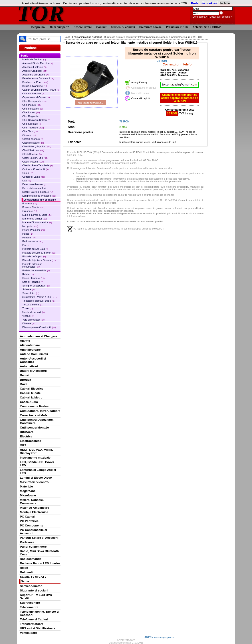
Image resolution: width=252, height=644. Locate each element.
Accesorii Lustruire (34, 67)
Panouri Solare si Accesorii (39, 538)
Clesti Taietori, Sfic (35, 158)
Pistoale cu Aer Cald (35, 249)
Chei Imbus (31, 112)
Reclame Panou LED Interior (40, 563)
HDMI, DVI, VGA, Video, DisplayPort (36, 451)
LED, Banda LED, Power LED (37, 464)
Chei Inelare (32, 105)
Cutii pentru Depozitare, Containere (37, 421)
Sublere (29, 289)
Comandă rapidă (140, 98)
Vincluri (28, 316)
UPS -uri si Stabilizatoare (38, 628)
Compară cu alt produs (144, 88)
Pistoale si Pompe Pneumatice (32, 265)
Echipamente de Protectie (39, 196)
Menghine (30, 226)
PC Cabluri (28, 517)
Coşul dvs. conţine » (221, 17)
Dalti (27, 181)
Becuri (25, 375)
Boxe (24, 384)
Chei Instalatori (33, 109)
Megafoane (28, 491)
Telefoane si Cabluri (34, 619)
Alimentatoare (30, 345)
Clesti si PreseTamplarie (38, 165)
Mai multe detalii (140, 93)
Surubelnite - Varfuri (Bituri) (40, 297)
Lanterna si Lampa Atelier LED (38, 471)
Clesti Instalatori (33, 143)
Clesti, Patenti (33, 162)
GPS (23, 445)
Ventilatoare (28, 633)
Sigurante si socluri (34, 590)
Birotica (26, 380)
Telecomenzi (29, 607)
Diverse (28, 323)
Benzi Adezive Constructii (38, 78)
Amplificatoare (30, 350)
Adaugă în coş (139, 82)
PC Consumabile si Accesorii (34, 532)
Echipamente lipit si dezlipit (40, 200)
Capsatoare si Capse (36, 97)
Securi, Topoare (34, 278)
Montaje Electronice (34, 512)
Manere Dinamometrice (37, 222)
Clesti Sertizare (33, 150)
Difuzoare (27, 432)
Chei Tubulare (33, 128)
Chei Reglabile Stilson (36, 120)
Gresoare (30, 211)
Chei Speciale (32, 124)
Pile (27, 245)
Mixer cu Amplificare (35, 508)
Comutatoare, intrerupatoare (40, 411)
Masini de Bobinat (34, 59)
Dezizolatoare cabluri (36, 188)
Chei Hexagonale (35, 101)
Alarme (25, 341)
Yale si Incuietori (34, 320)
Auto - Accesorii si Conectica (33, 360)
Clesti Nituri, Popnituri (37, 146)
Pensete (29, 238)
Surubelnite (31, 293)
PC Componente (32, 525)
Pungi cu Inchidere (33, 547)
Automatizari (29, 366)
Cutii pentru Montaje (34, 428)
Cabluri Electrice (32, 389)
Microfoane (28, 495)
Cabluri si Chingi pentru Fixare (41, 90)
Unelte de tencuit (34, 312)
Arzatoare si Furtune (36, 75)
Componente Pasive (34, 406)
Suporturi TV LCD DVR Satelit (36, 597)
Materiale (26, 487)
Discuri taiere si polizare (38, 192)
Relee (24, 568)
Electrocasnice (31, 441)
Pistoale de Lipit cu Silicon (39, 253)
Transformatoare (32, 624)
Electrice (26, 436)
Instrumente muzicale (35, 458)
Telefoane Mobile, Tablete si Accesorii (40, 613)
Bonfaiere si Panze (35, 82)
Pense (28, 234)
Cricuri (28, 173)
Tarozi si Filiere (33, 305)
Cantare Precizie (33, 93)
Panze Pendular (34, 230)
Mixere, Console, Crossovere (32, 502)
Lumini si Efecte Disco (36, 478)
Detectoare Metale (34, 184)
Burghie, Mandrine (35, 86)
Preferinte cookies (204, 3)
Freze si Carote (34, 207)
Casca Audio (29, 402)
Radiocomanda (31, 559)
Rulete (28, 274)
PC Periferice (29, 521)
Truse (28, 308)
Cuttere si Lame (34, 177)
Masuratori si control (35, 482)
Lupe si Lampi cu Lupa (37, 215)
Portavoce (27, 542)
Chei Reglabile (33, 116)
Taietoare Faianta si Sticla (39, 301)
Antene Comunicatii (34, 354)
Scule (25, 581)
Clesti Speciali (32, 154)
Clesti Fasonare (33, 139)
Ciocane (29, 135)
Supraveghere (30, 603)
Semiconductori (31, 586)
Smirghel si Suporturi (36, 286)
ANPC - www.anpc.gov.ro (159, 637)
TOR (41, 13)
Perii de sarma (33, 241)
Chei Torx (30, 131)
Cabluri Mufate (30, 393)
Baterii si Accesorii (33, 371)
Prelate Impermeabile (36, 270)
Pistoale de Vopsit (34, 256)
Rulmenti (26, 572)
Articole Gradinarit (35, 71)
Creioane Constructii (36, 169)
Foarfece (30, 203)
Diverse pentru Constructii (39, 327)
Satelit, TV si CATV (33, 577)
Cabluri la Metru (31, 397)
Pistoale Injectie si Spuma (39, 260)
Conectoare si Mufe (34, 415)
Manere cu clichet (35, 219)
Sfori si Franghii (33, 282)
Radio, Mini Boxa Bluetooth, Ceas (40, 553)
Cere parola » (200, 17)
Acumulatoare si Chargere (39, 336)
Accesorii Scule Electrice (38, 63)
